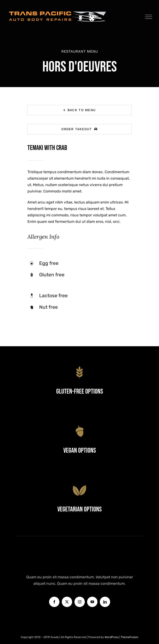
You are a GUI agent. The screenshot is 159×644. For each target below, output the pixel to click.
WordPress (112, 637)
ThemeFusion (130, 637)
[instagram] (80, 602)
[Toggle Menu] (149, 17)
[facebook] (54, 602)
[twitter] (67, 602)
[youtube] (92, 602)
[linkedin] (105, 602)
